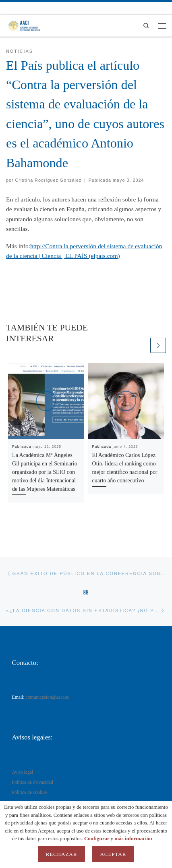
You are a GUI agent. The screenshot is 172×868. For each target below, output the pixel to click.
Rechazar (62, 854)
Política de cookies (30, 792)
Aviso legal (23, 772)
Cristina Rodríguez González (49, 180)
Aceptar (113, 854)
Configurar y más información (118, 838)
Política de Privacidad (33, 782)
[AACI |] (24, 25)
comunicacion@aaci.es (48, 697)
